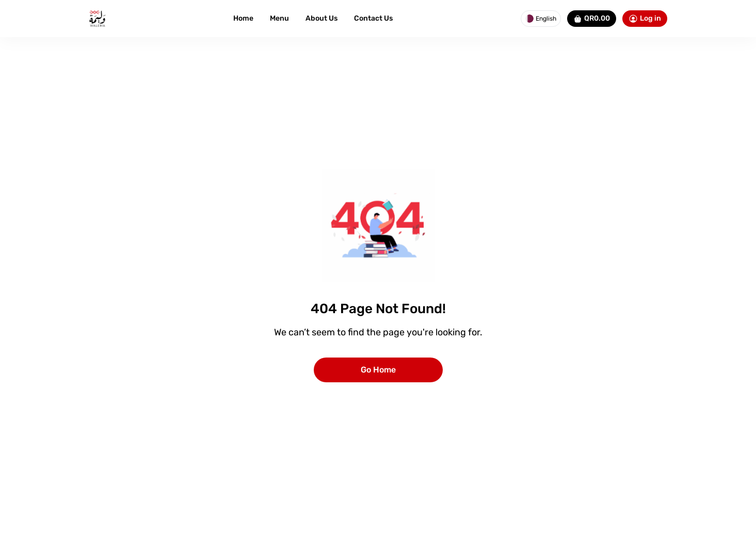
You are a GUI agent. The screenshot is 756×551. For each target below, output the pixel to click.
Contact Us (373, 18)
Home (243, 18)
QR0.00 (592, 19)
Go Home (378, 370)
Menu (279, 18)
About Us (321, 18)
